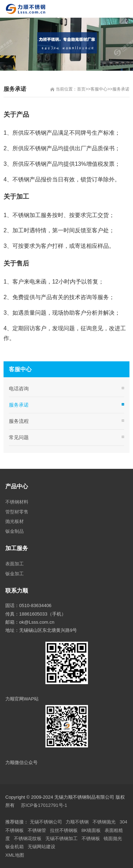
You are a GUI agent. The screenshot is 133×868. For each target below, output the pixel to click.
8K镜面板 (91, 830)
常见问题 (19, 437)
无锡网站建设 (41, 847)
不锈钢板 (91, 838)
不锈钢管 (37, 830)
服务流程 (19, 421)
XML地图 (15, 855)
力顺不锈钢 (77, 822)
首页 (81, 89)
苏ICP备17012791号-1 (45, 805)
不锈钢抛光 (104, 822)
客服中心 (99, 89)
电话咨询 (19, 389)
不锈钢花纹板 (28, 838)
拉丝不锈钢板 (64, 830)
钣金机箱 (15, 847)
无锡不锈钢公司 (46, 822)
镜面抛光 (113, 838)
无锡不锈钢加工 (62, 838)
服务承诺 (121, 89)
